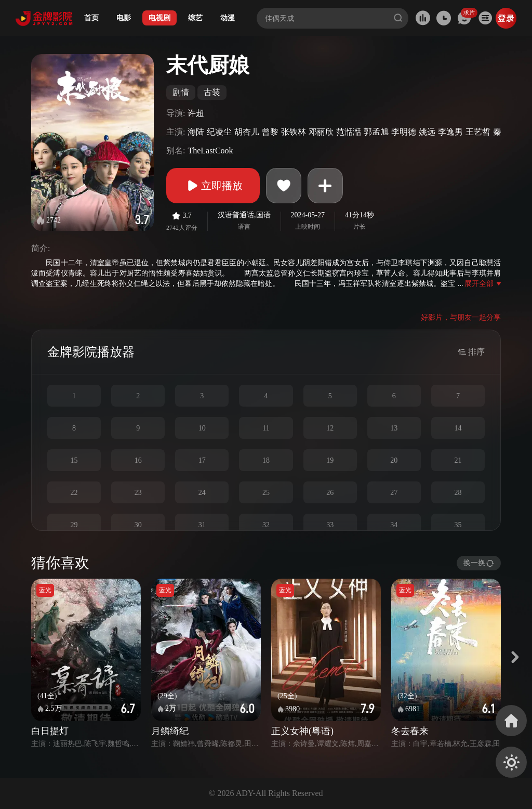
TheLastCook (210, 151)
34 (394, 525)
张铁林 (294, 132)
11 (266, 428)
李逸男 (450, 132)
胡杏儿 (247, 132)
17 (202, 460)
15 (74, 460)
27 (394, 493)
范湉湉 (349, 132)
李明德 (404, 132)
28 (458, 493)
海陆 (196, 132)
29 (74, 525)
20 (394, 460)
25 (266, 493)
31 (202, 525)
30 (138, 525)
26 (330, 493)
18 (266, 460)
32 (266, 525)
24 (202, 493)
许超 (196, 113)
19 (330, 460)
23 (138, 493)
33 (330, 525)
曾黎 (270, 132)
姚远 (427, 132)
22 (74, 493)
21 (458, 460)
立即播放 (213, 186)
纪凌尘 (219, 132)
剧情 (181, 92)
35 (458, 525)
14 (458, 428)
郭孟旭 (376, 132)
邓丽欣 (321, 132)
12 (330, 428)
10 (202, 428)
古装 (212, 92)
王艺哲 (478, 132)
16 (138, 460)
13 (394, 428)
